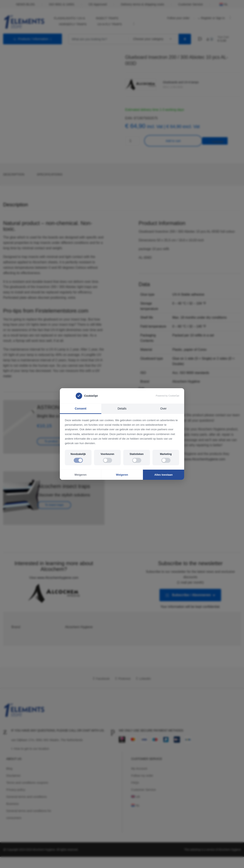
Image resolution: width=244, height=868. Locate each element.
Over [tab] (163, 409)
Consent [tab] (81, 409)
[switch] (78, 460)
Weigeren (81, 475)
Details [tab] (122, 409)
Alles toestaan (163, 475)
